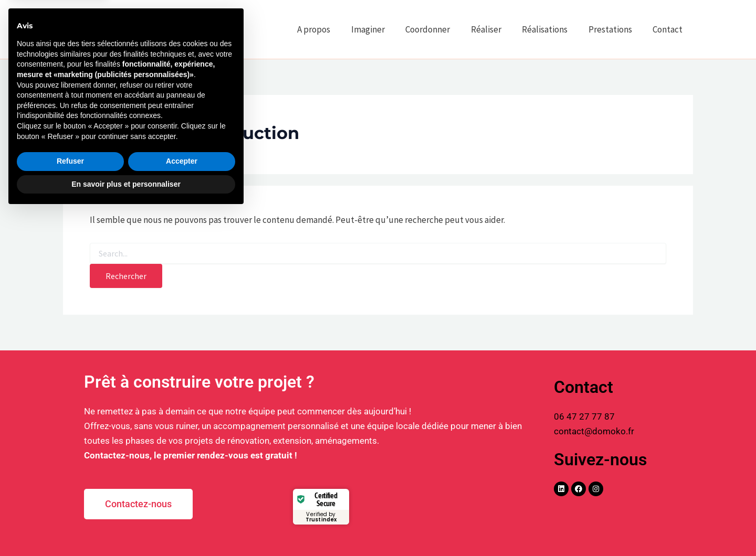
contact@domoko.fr (594, 431)
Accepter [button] (182, 505)
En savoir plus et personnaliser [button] (126, 527)
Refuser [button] (70, 505)
